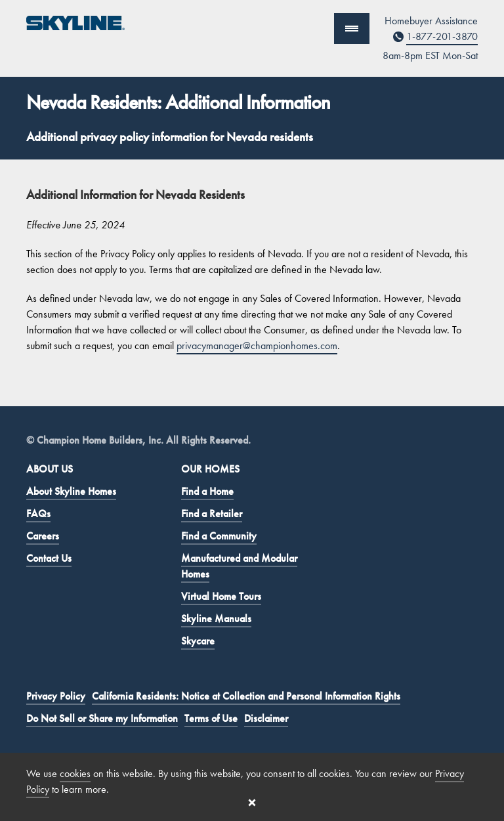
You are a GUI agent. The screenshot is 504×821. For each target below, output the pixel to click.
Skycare (198, 641)
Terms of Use (211, 718)
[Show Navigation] (352, 29)
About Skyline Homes (71, 491)
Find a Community (219, 536)
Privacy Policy (56, 696)
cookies (75, 773)
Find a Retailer (212, 514)
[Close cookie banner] (252, 803)
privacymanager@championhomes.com (257, 346)
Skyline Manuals (216, 619)
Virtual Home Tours (221, 596)
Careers (43, 536)
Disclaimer (266, 718)
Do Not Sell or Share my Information (102, 718)
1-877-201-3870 (442, 36)
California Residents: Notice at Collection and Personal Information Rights (246, 696)
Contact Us (49, 558)
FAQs (38, 514)
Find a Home (207, 491)
